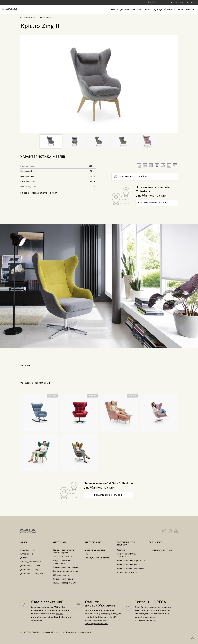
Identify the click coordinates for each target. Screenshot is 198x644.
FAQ (87, 554)
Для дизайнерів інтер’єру (169, 10)
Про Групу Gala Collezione (97, 558)
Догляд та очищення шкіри (66, 571)
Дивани (24, 558)
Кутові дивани (27, 554)
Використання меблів (63, 579)
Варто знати (144, 10)
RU (183, 3)
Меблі (115, 10)
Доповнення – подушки (32, 573)
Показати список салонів (152, 203)
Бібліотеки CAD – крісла (128, 564)
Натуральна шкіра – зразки (66, 567)
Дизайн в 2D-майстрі (95, 550)
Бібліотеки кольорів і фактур (130, 568)
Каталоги (121, 550)
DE (191, 3)
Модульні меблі (28, 550)
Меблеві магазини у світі (161, 550)
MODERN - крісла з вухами (34, 193)
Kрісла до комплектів (31, 562)
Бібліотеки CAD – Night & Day (131, 560)
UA (187, 3)
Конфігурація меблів (62, 556)
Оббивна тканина (61, 575)
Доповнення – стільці (31, 566)
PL (177, 3)
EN (180, 3)
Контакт (191, 10)
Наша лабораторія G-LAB (65, 583)
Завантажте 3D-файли (131, 177)
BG (194, 3)
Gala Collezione (28, 17)
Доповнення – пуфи (30, 570)
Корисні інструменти (127, 572)
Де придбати (128, 10)
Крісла (54, 193)
